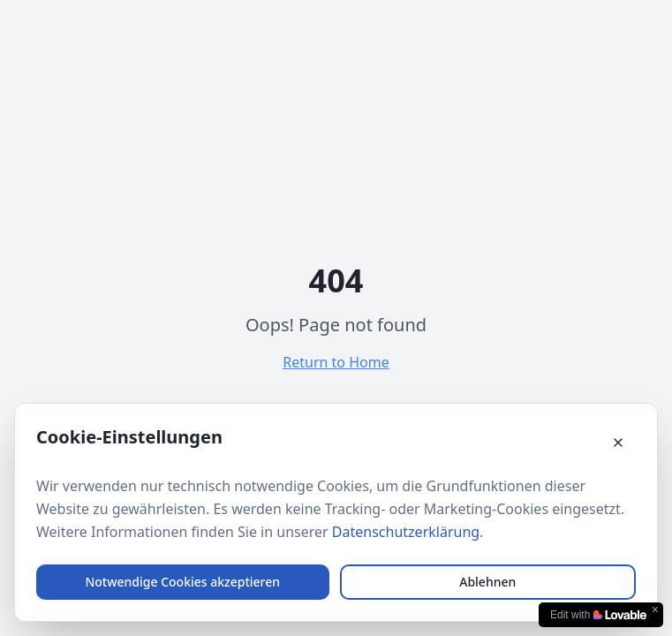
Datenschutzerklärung (406, 532)
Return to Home (336, 362)
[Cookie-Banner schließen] (618, 443)
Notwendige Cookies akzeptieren (182, 582)
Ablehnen (487, 582)
